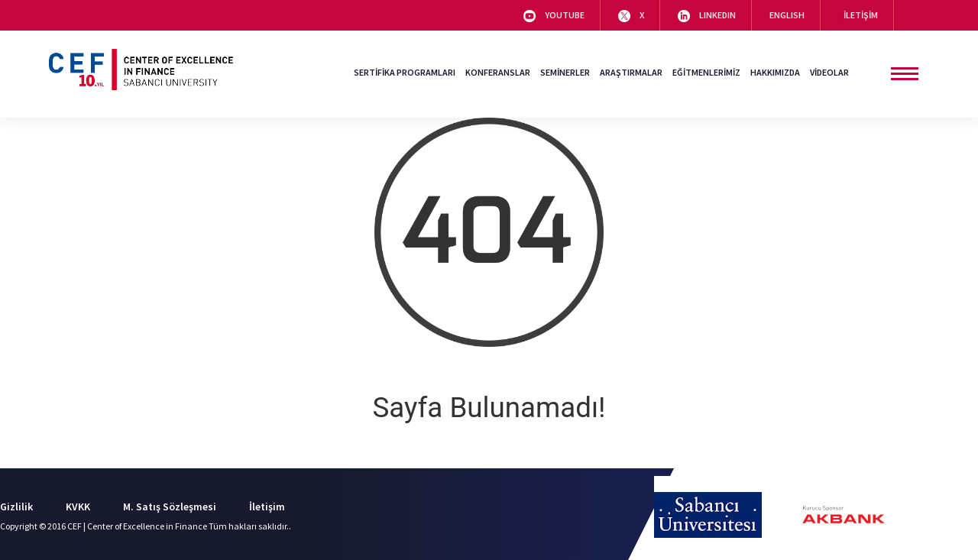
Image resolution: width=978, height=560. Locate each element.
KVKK (78, 507)
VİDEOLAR (829, 72)
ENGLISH (787, 15)
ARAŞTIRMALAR (631, 72)
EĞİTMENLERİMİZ (706, 72)
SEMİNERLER (565, 72)
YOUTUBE (554, 16)
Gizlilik (16, 507)
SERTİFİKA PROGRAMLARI (405, 72)
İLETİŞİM (858, 15)
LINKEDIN (707, 16)
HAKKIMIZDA (775, 72)
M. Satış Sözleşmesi (170, 507)
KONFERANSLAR (498, 72)
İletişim (267, 507)
